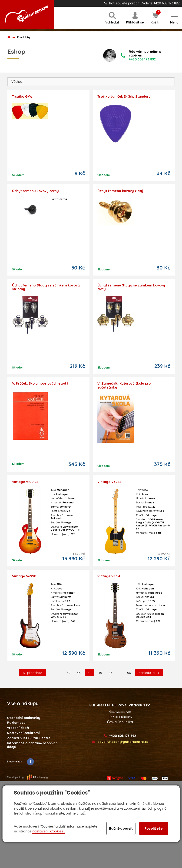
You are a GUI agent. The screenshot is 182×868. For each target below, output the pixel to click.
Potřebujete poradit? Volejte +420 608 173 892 (142, 3)
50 (129, 673)
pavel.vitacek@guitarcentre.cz (120, 742)
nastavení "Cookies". (48, 831)
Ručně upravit (121, 828)
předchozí (33, 673)
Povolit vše (154, 828)
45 (100, 673)
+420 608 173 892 (120, 736)
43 (79, 673)
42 (69, 673)
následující (149, 673)
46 (110, 673)
